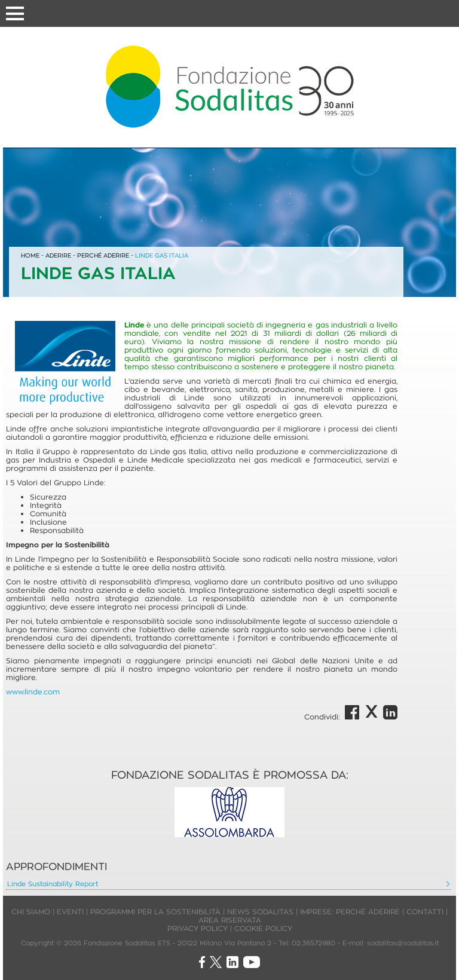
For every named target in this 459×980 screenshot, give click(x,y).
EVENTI (70, 912)
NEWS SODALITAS (260, 912)
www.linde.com (33, 692)
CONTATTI (425, 912)
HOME (30, 255)
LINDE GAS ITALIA (162, 255)
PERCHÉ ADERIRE (103, 255)
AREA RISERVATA (230, 920)
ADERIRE (58, 255)
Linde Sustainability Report (53, 884)
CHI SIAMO (31, 912)
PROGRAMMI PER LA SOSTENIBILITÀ (155, 912)
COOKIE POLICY (263, 928)
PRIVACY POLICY (198, 928)
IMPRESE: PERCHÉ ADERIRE (350, 912)
